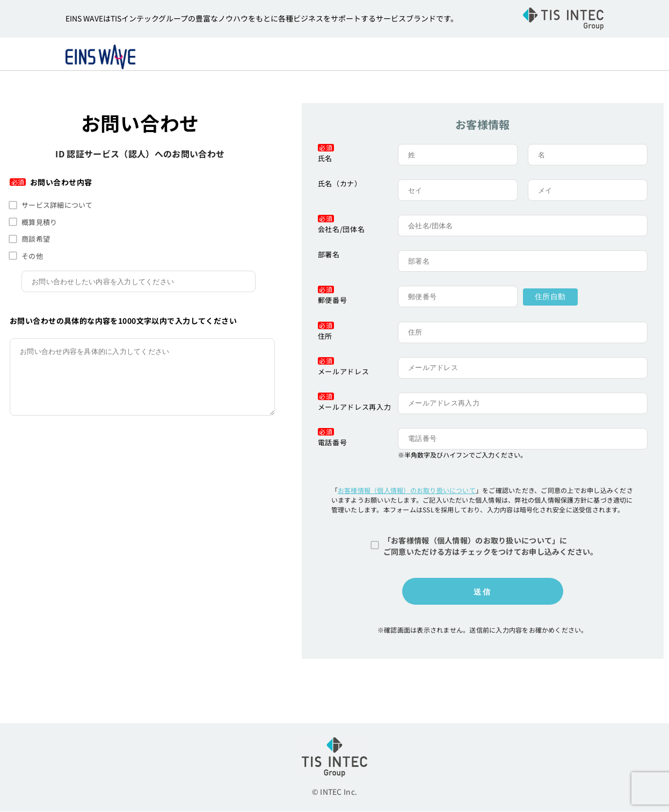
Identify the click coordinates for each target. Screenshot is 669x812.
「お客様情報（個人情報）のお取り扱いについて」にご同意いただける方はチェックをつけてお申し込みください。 (491, 546)
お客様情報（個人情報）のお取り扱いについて (407, 491)
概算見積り (39, 223)
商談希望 (36, 240)
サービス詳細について (57, 206)
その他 (32, 256)
